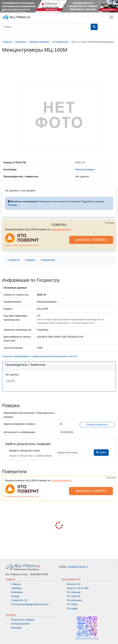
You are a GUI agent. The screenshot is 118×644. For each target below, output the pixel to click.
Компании (17, 592)
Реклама (16, 628)
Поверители (48, 260)
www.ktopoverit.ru (62, 229)
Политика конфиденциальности (30, 604)
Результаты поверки (23, 620)
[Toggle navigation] (111, 17)
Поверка (30, 260)
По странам (74, 592)
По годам (72, 608)
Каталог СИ (73, 584)
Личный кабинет (21, 624)
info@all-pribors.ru (78, 567)
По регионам (74, 600)
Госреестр (14, 260)
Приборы (16, 588)
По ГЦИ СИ (73, 596)
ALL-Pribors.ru (16, 17)
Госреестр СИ (19, 600)
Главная (16, 584)
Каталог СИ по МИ (78, 588)
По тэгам (72, 604)
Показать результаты (97, 425)
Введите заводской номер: (25, 451)
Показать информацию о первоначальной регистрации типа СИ (40, 356)
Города (15, 596)
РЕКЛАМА (110, 223)
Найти (101, 452)
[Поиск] (44, 27)
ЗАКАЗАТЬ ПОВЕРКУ (91, 240)
